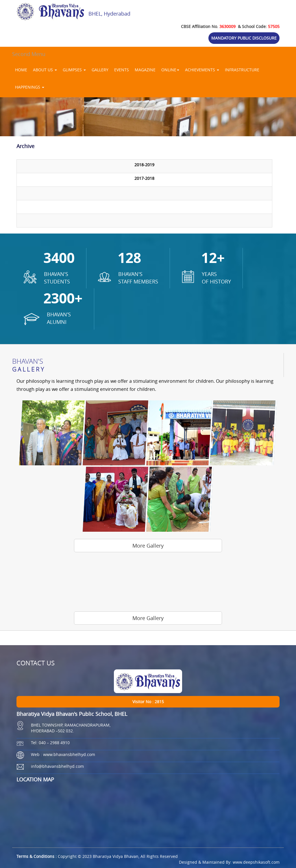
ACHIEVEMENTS (202, 70)
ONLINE (170, 70)
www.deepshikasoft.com (256, 862)
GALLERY (100, 70)
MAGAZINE (145, 70)
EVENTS (122, 70)
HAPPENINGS (30, 87)
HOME (21, 70)
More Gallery (148, 546)
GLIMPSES (74, 70)
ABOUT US (45, 70)
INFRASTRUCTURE (242, 70)
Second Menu (29, 54)
